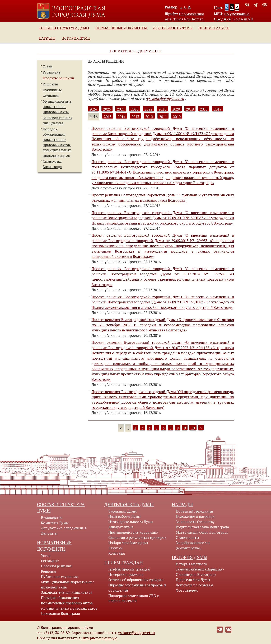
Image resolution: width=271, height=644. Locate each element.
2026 (93, 109)
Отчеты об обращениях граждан (136, 580)
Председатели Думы (193, 580)
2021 (162, 109)
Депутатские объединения (64, 528)
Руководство (52, 517)
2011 (163, 117)
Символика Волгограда (60, 613)
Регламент (52, 72)
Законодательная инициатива (67, 592)
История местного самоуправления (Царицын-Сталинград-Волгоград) (200, 569)
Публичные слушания (59, 577)
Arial (169, 19)
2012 (149, 117)
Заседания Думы (123, 511)
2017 (218, 109)
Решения (50, 84)
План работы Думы (125, 516)
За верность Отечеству (195, 522)
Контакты (117, 553)
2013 (135, 117)
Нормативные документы (121, 28)
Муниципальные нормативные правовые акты (57, 106)
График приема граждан (129, 569)
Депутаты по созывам (194, 585)
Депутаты (49, 533)
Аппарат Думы (121, 527)
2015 (108, 117)
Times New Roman (188, 19)
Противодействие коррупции (133, 532)
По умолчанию (191, 14)
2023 (135, 109)
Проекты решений (58, 78)
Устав (47, 66)
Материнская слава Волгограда (202, 532)
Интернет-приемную (99, 638)
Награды (47, 38)
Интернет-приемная (126, 574)
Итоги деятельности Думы (131, 522)
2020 (176, 109)
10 (193, 428)
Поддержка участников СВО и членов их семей (134, 598)
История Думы (76, 38)
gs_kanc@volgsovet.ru (165, 98)
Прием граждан (214, 28)
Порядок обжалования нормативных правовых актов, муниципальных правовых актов (69, 603)
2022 (148, 109)
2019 (190, 109)
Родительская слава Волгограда (202, 527)
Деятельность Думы (173, 28)
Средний (223, 19)
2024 (121, 109)
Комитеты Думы (55, 523)
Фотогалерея (187, 590)
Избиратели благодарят (128, 543)
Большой (243, 19)
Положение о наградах (195, 516)
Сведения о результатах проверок (137, 537)
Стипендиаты (187, 537)
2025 (107, 109)
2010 (177, 117)
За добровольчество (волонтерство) (193, 545)
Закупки (115, 548)
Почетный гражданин (194, 511)
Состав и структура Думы (64, 28)
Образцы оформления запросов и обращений (137, 588)
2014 (122, 117)
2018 (204, 109)
